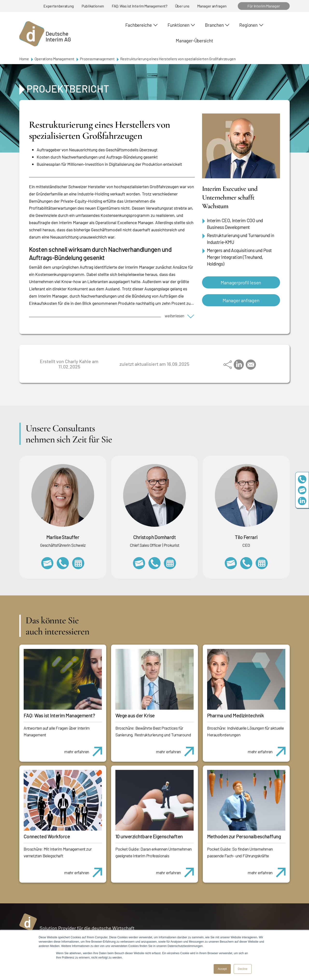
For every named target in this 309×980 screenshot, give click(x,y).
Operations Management (54, 59)
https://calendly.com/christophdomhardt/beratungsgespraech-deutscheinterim (170, 563)
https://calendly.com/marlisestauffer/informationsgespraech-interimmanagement (78, 563)
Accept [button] (222, 969)
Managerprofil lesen (241, 282)
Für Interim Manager (264, 6)
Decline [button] (243, 969)
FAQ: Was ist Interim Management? (140, 6)
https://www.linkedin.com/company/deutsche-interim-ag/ (302, 501)
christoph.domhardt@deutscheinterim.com (139, 563)
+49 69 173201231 (246, 563)
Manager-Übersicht (194, 41)
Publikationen (93, 6)
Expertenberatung (59, 6)
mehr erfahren (85, 749)
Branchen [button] (214, 25)
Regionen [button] (248, 25)
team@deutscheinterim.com (302, 490)
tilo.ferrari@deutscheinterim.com (231, 563)
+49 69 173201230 (302, 479)
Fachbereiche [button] (138, 25)
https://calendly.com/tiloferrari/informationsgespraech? (262, 563)
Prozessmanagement (97, 59)
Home (24, 59)
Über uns (182, 6)
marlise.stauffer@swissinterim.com (47, 563)
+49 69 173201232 (154, 563)
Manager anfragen (212, 6)
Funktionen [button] (179, 25)
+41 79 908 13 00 (63, 563)
